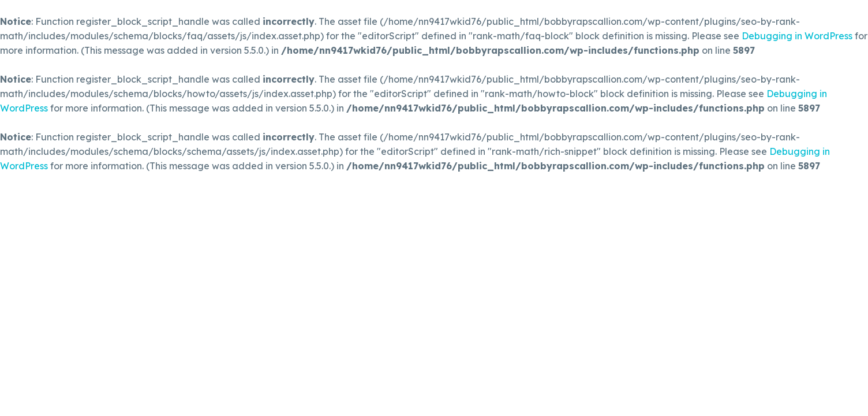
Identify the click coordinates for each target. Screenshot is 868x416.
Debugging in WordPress (797, 36)
